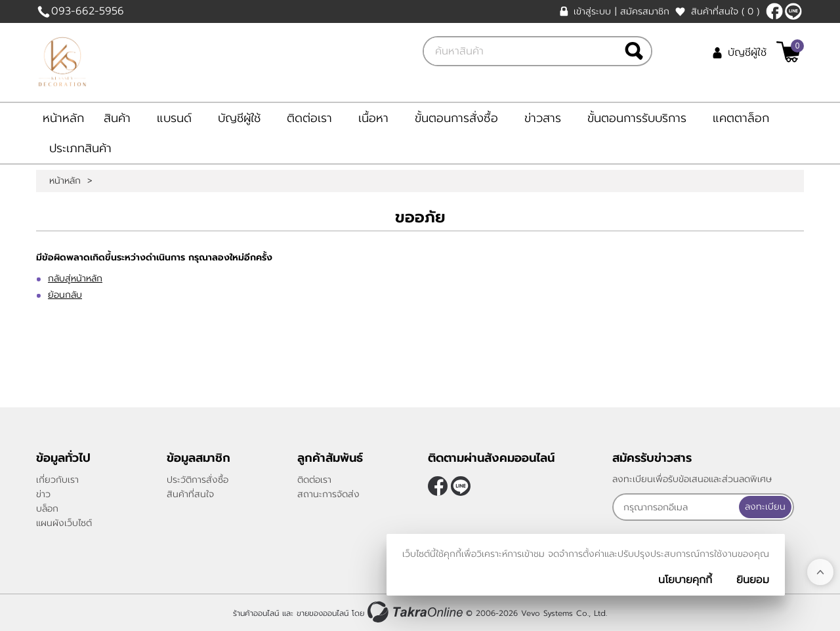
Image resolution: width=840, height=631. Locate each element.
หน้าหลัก (63, 118)
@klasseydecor (793, 11)
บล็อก (47, 509)
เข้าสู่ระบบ (592, 11)
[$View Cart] (788, 52)
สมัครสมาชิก (645, 11)
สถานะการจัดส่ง (328, 494)
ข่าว (43, 494)
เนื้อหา (373, 118)
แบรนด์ (174, 118)
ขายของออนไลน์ (323, 613)
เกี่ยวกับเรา (57, 480)
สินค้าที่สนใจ (725, 11)
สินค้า (117, 118)
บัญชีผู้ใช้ (747, 52)
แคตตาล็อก (741, 118)
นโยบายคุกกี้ (685, 580)
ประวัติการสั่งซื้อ (198, 480)
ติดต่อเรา (309, 118)
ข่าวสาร (543, 118)
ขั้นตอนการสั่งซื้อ (456, 118)
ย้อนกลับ (65, 295)
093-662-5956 (88, 11)
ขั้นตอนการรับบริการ (637, 118)
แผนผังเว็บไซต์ (64, 523)
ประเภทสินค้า (80, 148)
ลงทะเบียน (765, 507)
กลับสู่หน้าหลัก (75, 278)
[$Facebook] (774, 11)
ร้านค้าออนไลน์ (256, 613)
